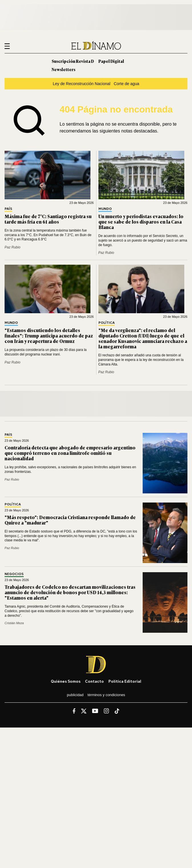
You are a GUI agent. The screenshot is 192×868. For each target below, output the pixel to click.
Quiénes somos (66, 681)
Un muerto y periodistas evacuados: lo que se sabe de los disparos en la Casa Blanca (141, 222)
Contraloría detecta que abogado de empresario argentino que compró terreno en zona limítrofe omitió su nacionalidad (70, 453)
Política (107, 323)
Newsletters (63, 69)
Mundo (105, 209)
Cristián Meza (14, 623)
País (8, 209)
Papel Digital (111, 61)
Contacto (94, 681)
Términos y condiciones (106, 695)
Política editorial (125, 681)
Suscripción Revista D (73, 61)
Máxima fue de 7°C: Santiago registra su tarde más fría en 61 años (48, 219)
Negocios (14, 574)
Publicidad (75, 695)
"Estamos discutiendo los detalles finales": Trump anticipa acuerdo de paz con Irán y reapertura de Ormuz (49, 335)
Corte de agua (127, 84)
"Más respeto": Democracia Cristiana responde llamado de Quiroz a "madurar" (70, 520)
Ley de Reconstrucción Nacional (82, 84)
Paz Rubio (12, 247)
